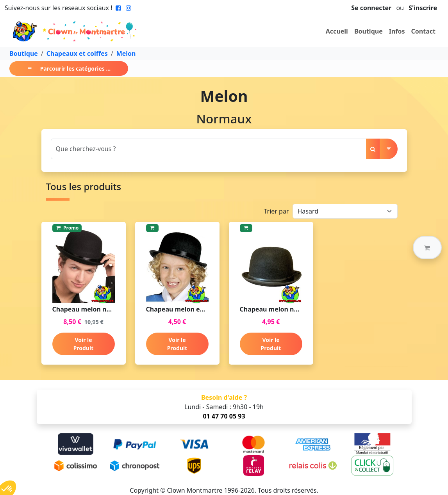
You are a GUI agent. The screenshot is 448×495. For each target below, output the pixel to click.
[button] (427, 247)
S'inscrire (423, 8)
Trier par (276, 211)
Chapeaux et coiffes (77, 53)
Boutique (369, 31)
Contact (423, 31)
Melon (126, 53)
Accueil (337, 31)
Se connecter (371, 8)
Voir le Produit (84, 344)
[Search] (209, 149)
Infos (397, 31)
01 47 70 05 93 (224, 416)
